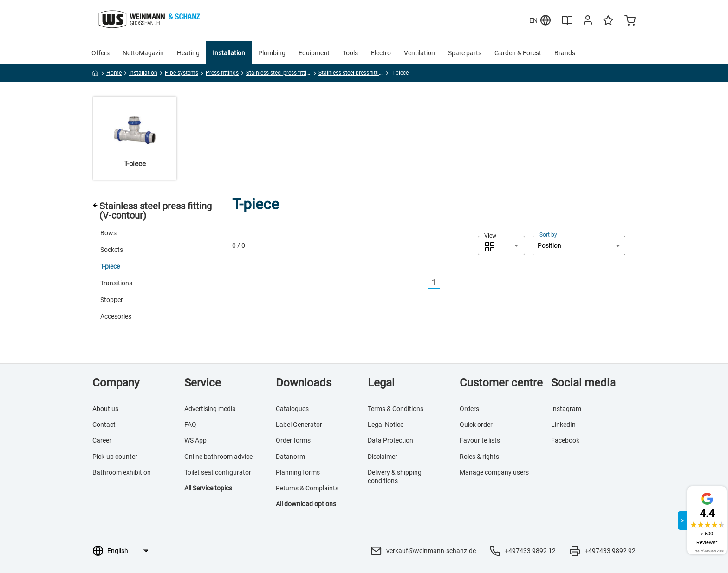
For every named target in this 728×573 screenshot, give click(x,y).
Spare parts (465, 53)
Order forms (293, 440)
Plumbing (272, 53)
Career (102, 440)
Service (203, 383)
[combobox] (501, 245)
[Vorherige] (422, 283)
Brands (565, 53)
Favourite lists (480, 440)
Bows (108, 233)
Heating (188, 53)
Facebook (565, 440)
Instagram (566, 409)
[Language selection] (127, 551)
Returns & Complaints (307, 488)
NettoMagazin (143, 53)
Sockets (112, 250)
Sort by (548, 235)
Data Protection (390, 440)
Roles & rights (479, 457)
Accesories (116, 316)
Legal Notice (386, 425)
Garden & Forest (518, 53)
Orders (469, 409)
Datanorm (290, 457)
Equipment (314, 53)
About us (105, 409)
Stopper (112, 300)
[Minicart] (630, 21)
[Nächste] (445, 283)
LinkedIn (563, 425)
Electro (381, 53)
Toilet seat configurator (218, 472)
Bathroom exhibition (122, 472)
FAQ (190, 425)
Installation (229, 53)
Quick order (476, 425)
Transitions (116, 283)
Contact (104, 425)
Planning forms (298, 472)
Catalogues (292, 409)
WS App (195, 440)
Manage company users (494, 472)
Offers (101, 53)
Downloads (304, 383)
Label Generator (299, 425)
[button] (501, 245)
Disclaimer (383, 457)
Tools (350, 53)
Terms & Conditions (396, 409)
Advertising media (210, 409)
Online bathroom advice (218, 457)
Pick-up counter (115, 457)
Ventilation (419, 53)
